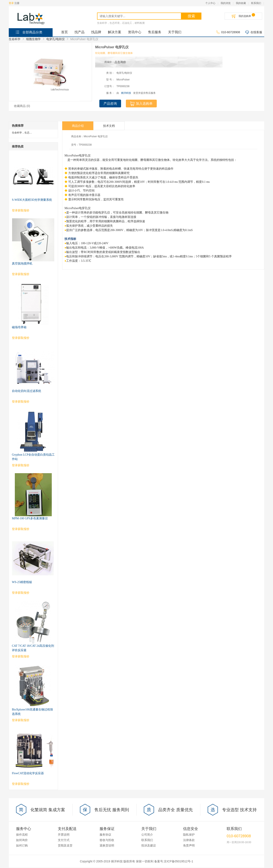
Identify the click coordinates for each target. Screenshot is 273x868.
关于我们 (175, 32)
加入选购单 (141, 104)
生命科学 (15, 39)
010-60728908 (228, 32)
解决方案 (115, 32)
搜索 (191, 16)
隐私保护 (189, 835)
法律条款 (189, 840)
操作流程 (22, 835)
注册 (17, 3)
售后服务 (155, 32)
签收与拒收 (107, 840)
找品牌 (96, 32)
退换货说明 (107, 845)
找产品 (80, 32)
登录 (11, 3)
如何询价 (22, 840)
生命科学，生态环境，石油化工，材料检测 (121, 23)
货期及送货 (65, 845)
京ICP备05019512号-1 (178, 861)
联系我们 (256, 3)
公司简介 (147, 835)
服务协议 (105, 835)
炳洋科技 (126, 93)
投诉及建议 (149, 845)
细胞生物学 (33, 39)
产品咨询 (110, 104)
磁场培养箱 (19, 327)
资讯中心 (135, 32)
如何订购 (22, 845)
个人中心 (210, 3)
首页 (64, 32)
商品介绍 (78, 126)
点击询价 (120, 62)
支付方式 (64, 840)
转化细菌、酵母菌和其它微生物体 (114, 53)
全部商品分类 (29, 32)
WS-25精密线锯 (22, 582)
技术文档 (109, 126)
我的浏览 (226, 3)
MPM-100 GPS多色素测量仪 (30, 518)
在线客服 (254, 32)
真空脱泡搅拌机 (22, 264)
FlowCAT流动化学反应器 (28, 773)
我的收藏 (241, 3)
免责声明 (189, 845)
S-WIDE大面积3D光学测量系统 (32, 200)
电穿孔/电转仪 (56, 39)
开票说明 (64, 835)
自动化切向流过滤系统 (27, 391)
